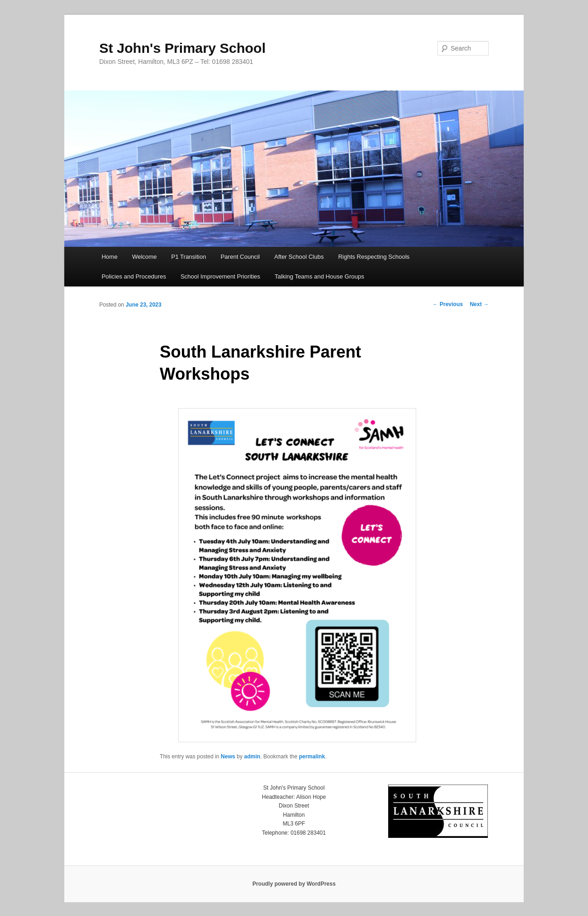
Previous (448, 304)
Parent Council (240, 257)
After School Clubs (299, 257)
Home (110, 257)
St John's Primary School (182, 48)
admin (252, 757)
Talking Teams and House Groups (319, 276)
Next (479, 304)
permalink (312, 757)
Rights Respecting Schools (374, 257)
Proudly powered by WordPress (294, 884)
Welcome (144, 257)
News (228, 757)
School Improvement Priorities (220, 276)
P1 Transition (189, 257)
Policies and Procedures (134, 276)
